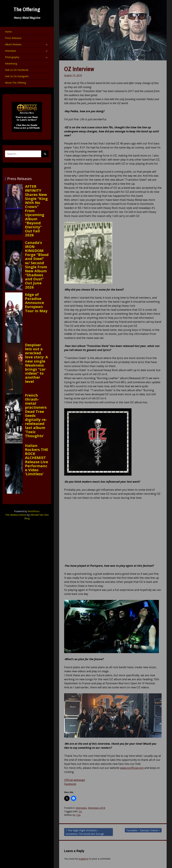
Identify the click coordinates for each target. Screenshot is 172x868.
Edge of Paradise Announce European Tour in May (36, 303)
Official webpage (75, 780)
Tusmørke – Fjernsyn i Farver (142, 830)
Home (8, 32)
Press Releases (13, 38)
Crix (78, 815)
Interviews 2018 (97, 808)
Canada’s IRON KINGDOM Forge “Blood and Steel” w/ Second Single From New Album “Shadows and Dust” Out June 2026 (37, 265)
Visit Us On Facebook (17, 70)
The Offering (27, 9)
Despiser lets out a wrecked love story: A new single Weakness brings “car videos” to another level (36, 363)
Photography (12, 57)
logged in (84, 859)
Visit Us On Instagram (17, 76)
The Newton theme (16, 515)
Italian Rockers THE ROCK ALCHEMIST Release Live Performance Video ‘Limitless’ (37, 460)
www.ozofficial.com (132, 768)
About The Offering (15, 83)
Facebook (70, 784)
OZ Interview (79, 69)
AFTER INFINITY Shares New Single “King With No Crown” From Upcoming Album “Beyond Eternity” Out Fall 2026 (36, 211)
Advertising (11, 63)
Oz (80, 811)
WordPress (34, 511)
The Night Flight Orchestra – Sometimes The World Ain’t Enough (85, 832)
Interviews (11, 51)
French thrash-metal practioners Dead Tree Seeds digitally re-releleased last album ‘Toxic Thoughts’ (36, 415)
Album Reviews (13, 44)
